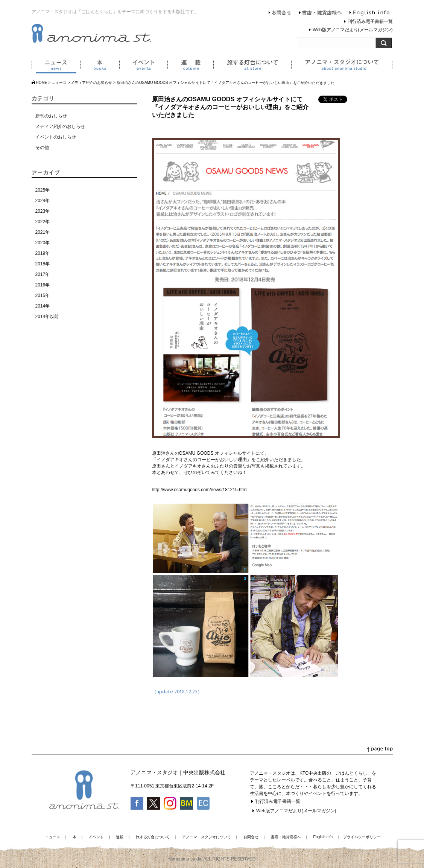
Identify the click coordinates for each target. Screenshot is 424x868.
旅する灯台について (252, 66)
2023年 (43, 211)
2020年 (43, 243)
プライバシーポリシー (362, 837)
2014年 (43, 306)
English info (369, 14)
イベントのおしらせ (56, 137)
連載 (190, 66)
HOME (42, 83)
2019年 (43, 253)
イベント (143, 66)
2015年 (43, 295)
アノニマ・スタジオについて (342, 66)
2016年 (43, 285)
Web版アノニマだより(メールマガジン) (353, 30)
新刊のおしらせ (51, 116)
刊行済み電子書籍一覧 (370, 21)
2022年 (43, 222)
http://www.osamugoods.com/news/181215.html (200, 490)
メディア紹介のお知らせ (91, 83)
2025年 (43, 190)
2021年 (43, 232)
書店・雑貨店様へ (321, 14)
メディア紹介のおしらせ (60, 126)
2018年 (43, 264)
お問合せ (280, 14)
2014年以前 (47, 317)
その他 (42, 148)
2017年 (43, 274)
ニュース (56, 66)
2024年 (43, 201)
